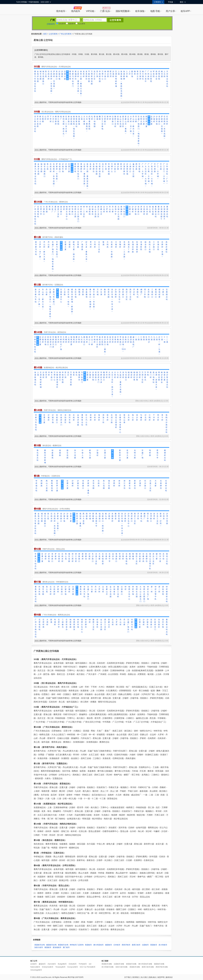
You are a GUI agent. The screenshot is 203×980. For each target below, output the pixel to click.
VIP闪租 (90, 11)
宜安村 (113, 340)
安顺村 (120, 244)
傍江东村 (76, 558)
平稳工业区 (97, 342)
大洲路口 (44, 210)
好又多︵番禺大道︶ (86, 252)
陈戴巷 (133, 556)
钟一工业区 (84, 212)
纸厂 (61, 118)
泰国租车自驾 (63, 945)
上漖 (119, 73)
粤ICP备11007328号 (76, 977)
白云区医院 (151, 76)
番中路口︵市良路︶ (94, 299)
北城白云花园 (118, 213)
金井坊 (113, 556)
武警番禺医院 (89, 123)
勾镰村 (141, 417)
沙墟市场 (59, 75)
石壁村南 (43, 623)
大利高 (108, 244)
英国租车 (154, 945)
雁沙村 (76, 340)
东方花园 (75, 454)
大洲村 (47, 622)
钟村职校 (81, 210)
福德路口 (100, 517)
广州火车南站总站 (35, 215)
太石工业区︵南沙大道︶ (112, 385)
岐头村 (106, 516)
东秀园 (78, 244)
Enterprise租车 (48, 967)
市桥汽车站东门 (73, 79)
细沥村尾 (134, 376)
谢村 (108, 118)
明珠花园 (159, 376)
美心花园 (104, 484)
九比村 (82, 340)
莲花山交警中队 (150, 561)
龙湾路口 (149, 293)
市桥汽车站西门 (57, 249)
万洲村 (140, 375)
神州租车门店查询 (77, 945)
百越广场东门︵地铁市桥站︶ (53, 257)
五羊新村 (140, 75)
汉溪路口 (113, 120)
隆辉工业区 (93, 625)
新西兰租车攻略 (148, 967)
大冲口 (53, 119)
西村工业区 (127, 294)
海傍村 (99, 417)
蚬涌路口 (56, 341)
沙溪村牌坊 (124, 169)
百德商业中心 (61, 296)
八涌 (157, 338)
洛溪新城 (79, 120)
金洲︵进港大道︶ (156, 381)
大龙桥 (156, 483)
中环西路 (155, 168)
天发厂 (52, 209)
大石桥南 (84, 120)
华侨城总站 (36, 486)
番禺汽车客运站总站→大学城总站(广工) (57, 159)
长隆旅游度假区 (57, 380)
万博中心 (103, 75)
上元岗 (164, 74)
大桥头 (163, 292)
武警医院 (159, 75)
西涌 (51, 621)
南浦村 (130, 556)
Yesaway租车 (60, 967)
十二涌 (167, 340)
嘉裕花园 (100, 341)
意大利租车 (163, 945)
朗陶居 (79, 292)
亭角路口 (120, 341)
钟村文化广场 (148, 593)
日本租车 (117, 945)
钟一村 (87, 209)
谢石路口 (61, 210)
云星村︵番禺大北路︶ (78, 82)
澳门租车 (66, 947)
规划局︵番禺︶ (80, 521)
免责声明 (161, 977)
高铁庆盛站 (166, 247)
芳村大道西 (38, 121)
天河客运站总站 (167, 79)
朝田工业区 (137, 559)
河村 (49, 374)
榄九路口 (84, 341)
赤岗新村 (140, 558)
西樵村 (66, 340)
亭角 (148, 374)
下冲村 (154, 417)
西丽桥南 (93, 517)
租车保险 (140, 11)
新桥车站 (130, 484)
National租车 (35, 967)
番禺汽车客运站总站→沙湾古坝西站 (56, 509)
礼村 (92, 118)
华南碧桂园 (100, 76)
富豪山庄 (101, 210)
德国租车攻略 (159, 964)
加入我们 (144, 977)
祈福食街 (118, 120)
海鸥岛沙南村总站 (166, 424)
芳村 (48, 118)
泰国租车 (48, 947)
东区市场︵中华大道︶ (112, 301)
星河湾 (111, 74)
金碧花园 (71, 120)
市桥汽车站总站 (35, 344)
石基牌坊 (161, 484)
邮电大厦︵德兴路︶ (74, 252)
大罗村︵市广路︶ (131, 125)
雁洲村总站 (167, 212)
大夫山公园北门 (78, 214)
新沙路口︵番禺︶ (105, 346)
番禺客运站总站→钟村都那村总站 (55, 582)
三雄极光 (63, 623)
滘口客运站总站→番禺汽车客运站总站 (56, 112)
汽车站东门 (124, 212)
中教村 (118, 340)
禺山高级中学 (96, 520)
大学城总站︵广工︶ (167, 174)
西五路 (136, 167)
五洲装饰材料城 (116, 79)
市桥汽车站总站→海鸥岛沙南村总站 (58, 410)
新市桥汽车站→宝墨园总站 (53, 285)
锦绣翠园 (70, 623)
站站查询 (61, 24)
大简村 (115, 375)
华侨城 (90, 516)
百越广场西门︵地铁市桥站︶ (139, 131)
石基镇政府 (103, 559)
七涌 (154, 338)
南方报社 (143, 75)
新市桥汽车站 (36, 248)
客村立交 (138, 75)
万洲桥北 (145, 376)
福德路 (60, 453)
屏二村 (159, 589)
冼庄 (68, 374)
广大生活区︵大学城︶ (146, 175)
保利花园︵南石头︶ (64, 126)
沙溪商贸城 (127, 169)
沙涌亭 (140, 483)
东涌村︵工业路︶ (124, 251)
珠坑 (76, 374)
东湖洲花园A (164, 213)
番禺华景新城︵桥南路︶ (72, 302)
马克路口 (126, 376)
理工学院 (145, 293)
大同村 (95, 244)
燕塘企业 (156, 75)
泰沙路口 (69, 120)
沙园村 (109, 516)
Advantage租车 (36, 970)
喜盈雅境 (87, 293)
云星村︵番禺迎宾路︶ (84, 175)
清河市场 (70, 419)
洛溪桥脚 (124, 75)
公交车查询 (53, 34)
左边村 (128, 119)
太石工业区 (99, 247)
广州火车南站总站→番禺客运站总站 (56, 615)
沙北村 (145, 417)
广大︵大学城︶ (143, 171)
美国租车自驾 (40, 945)
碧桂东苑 (163, 590)
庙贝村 (110, 340)
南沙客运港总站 (167, 380)
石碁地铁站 (127, 559)
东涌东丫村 (129, 247)
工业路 (65, 292)
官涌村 (120, 556)
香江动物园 (95, 121)
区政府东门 (51, 342)
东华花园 (93, 484)
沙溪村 (113, 74)
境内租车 (76, 11)
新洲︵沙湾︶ (161, 520)
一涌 (136, 338)
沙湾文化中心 (119, 296)
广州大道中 (146, 76)
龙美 (74, 374)
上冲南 (127, 74)
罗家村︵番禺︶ (88, 488)
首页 (45, 34)
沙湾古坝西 (167, 519)
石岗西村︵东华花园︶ (51, 82)
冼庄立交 (94, 75)
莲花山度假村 (116, 421)
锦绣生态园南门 (144, 594)
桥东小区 (40, 120)
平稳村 (95, 340)
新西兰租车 (136, 945)
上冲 (130, 73)
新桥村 (83, 556)
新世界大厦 (146, 121)
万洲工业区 (142, 377)
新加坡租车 (57, 947)
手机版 (170, 2)
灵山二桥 (92, 341)
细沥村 (131, 375)
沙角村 (79, 340)
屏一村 (152, 589)
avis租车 (34, 964)
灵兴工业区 (153, 559)
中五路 (161, 167)
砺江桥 (157, 556)
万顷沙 (149, 340)
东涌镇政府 (137, 247)
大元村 (128, 340)
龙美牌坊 (86, 75)
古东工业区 (157, 519)
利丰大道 (160, 558)
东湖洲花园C (161, 213)
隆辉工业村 (115, 121)
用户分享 (170, 11)
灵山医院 (102, 341)
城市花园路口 (43, 78)
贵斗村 (162, 417)
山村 (45, 118)
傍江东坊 (125, 484)
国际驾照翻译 (123, 11)
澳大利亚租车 (98, 945)
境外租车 (61, 11)
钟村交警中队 (156, 593)
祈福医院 (90, 210)
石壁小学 (41, 210)
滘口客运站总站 (35, 124)
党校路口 (57, 75)
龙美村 (84, 74)
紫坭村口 (156, 293)
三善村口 (152, 293)
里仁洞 (97, 74)
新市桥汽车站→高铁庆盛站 (53, 237)
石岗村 (74, 417)
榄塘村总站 (165, 455)
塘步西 (108, 74)
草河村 (91, 244)
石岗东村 (49, 75)
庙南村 (126, 340)
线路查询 (71, 24)
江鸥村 (150, 417)
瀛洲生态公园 (133, 170)
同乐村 (158, 417)
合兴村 (129, 417)
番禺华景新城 (45, 456)
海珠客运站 (76, 121)
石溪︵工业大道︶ (66, 125)
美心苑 (46, 74)
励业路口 (145, 246)
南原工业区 (58, 212)
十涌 (162, 338)
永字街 (163, 556)
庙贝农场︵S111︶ (123, 344)
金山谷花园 (120, 121)
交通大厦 (65, 75)
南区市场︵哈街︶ (68, 298)
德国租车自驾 (51, 945)
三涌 (141, 338)
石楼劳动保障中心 (120, 424)
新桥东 (86, 556)
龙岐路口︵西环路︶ (103, 523)
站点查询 (80, 24)
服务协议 (169, 977)
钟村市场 (70, 210)
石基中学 (110, 558)
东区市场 (76, 293)
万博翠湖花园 (92, 78)
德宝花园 (67, 454)
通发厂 (55, 209)
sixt (90, 964)
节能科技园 (89, 76)
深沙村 (137, 417)
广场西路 (82, 246)
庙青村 (115, 340)
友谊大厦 (144, 120)
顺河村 (87, 340)
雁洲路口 (159, 210)
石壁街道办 (67, 625)
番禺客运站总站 (36, 594)
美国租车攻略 (107, 964)
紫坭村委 (159, 293)
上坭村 (69, 340)
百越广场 (142, 454)
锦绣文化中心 (67, 213)
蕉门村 (151, 375)
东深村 (123, 375)
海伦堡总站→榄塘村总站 (52, 445)
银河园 (162, 74)
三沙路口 (154, 246)
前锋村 (91, 417)
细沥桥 (129, 375)
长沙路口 (145, 484)
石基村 (106, 556)
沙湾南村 (116, 293)
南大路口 (105, 75)
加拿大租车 (39, 947)
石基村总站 (166, 486)
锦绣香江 (60, 376)
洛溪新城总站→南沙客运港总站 (56, 368)
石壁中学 (59, 623)
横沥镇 (131, 340)
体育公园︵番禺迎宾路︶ (87, 176)
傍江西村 (73, 558)
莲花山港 (124, 419)
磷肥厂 (141, 292)
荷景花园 (109, 293)
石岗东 (99, 483)
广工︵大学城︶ (158, 171)
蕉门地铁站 (154, 377)
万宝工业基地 (102, 123)
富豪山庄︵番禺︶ (126, 125)
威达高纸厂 (133, 342)
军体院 (154, 74)
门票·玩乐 (105, 11)
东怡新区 (65, 419)
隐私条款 (153, 977)
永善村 (123, 556)
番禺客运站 (156, 212)
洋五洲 (101, 292)
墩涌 (103, 243)
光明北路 (141, 120)
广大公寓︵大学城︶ (149, 174)
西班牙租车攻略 (162, 967)
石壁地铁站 (38, 212)
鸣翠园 (150, 453)
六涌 (152, 338)
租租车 (20, 10)
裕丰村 (108, 417)
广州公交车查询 (65, 34)
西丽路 (42, 483)
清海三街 (103, 419)
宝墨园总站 (167, 294)
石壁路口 (105, 120)
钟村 (110, 118)
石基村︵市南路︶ (112, 251)
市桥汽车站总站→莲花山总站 (54, 549)
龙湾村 (154, 516)
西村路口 (123, 293)
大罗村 (107, 209)
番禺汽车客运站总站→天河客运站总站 (56, 67)
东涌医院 (141, 246)
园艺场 (132, 74)
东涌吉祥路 (133, 247)
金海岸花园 (38, 76)
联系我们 (136, 977)
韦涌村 (55, 622)
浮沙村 (134, 292)
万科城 (98, 292)
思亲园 (47, 209)
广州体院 (148, 75)
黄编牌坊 (76, 75)
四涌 (144, 338)
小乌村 (118, 375)
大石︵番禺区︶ (87, 124)
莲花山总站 (167, 559)
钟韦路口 (72, 210)
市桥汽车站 (84, 592)
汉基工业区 (150, 486)
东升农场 (108, 341)
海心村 (133, 417)
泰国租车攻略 (131, 964)
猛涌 (97, 118)
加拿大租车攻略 (121, 967)
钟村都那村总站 (167, 594)
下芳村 (51, 119)
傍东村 (119, 483)
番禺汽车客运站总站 (35, 81)
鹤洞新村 (56, 120)
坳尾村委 (71, 341)
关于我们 (128, 977)
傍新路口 (79, 558)
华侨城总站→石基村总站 (51, 476)
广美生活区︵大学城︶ (152, 175)
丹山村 (110, 209)
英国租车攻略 (135, 967)
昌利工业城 (150, 247)
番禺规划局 (52, 486)
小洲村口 (130, 168)
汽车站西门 (82, 377)
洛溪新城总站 (35, 379)
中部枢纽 (139, 168)
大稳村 (116, 244)
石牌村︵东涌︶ (162, 249)
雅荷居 (105, 292)
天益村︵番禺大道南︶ (120, 383)
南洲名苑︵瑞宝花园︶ (74, 128)
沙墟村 (62, 74)
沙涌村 (89, 556)
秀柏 (50, 208)
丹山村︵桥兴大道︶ (133, 126)
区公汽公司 (86, 420)
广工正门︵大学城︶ (164, 174)
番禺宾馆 (70, 75)
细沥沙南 (137, 376)
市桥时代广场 (61, 343)
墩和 (135, 73)
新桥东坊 (135, 484)
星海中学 (116, 210)
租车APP (185, 11)
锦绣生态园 (75, 212)
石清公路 (112, 419)
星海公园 (67, 75)
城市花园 (41, 75)
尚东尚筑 (39, 590)
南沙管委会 (162, 377)
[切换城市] (51, 24)
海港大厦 (164, 376)
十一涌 (164, 340)
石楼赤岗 (143, 558)
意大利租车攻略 (108, 967)
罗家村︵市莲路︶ (54, 80)
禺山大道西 (47, 486)
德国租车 (109, 945)
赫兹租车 (42, 964)
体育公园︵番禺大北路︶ (81, 84)
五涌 (146, 338)
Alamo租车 (52, 964)
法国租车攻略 (119, 964)
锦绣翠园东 (74, 625)
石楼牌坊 (147, 558)
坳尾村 (74, 340)
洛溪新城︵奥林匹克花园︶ (121, 85)
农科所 (95, 417)
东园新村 (112, 517)
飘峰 (100, 118)
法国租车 (145, 945)
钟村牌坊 (86, 623)
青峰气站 (138, 293)
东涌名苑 (158, 246)
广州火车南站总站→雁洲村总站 (56, 202)
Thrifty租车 (83, 964)
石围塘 (43, 119)
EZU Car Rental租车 (88, 967)
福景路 (83, 292)
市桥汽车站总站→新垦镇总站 (55, 332)
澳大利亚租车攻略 (145, 964)
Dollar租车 (73, 964)
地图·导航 (155, 11)
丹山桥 (136, 119)
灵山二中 (89, 341)
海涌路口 (116, 558)
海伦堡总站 (38, 455)
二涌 (139, 338)
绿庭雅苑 (52, 454)
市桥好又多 (53, 342)
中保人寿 (83, 454)
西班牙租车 (126, 945)
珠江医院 (58, 120)
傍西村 (114, 483)
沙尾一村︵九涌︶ (159, 346)
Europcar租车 (73, 967)
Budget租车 (62, 964)
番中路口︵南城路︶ (90, 299)
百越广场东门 (88, 593)
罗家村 (141, 209)
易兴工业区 (123, 121)
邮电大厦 (90, 454)
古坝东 (164, 516)
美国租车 (88, 945)
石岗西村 (144, 210)
